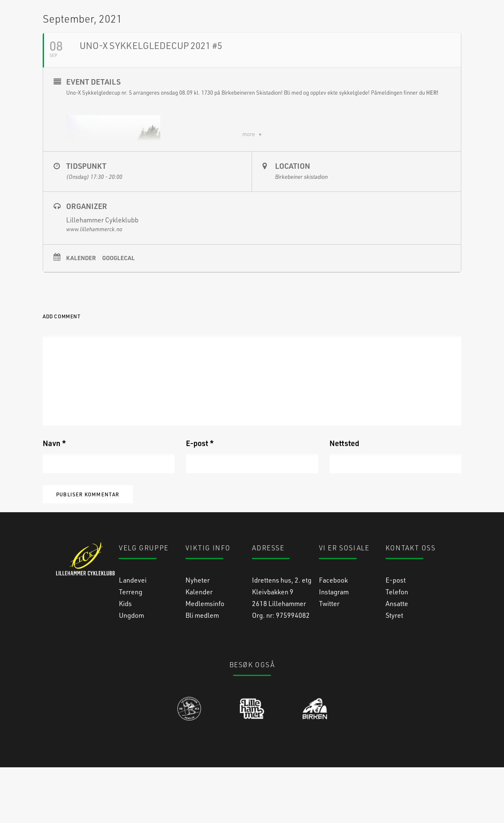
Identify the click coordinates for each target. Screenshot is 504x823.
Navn (54, 499)
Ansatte (397, 659)
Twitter (329, 659)
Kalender (81, 314)
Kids (125, 659)
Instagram (334, 647)
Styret (394, 671)
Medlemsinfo (205, 659)
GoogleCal (118, 314)
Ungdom (131, 671)
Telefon (397, 647)
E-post (200, 499)
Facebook (333, 636)
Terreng (131, 647)
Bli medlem (202, 671)
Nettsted (344, 499)
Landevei (133, 636)
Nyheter (198, 636)
